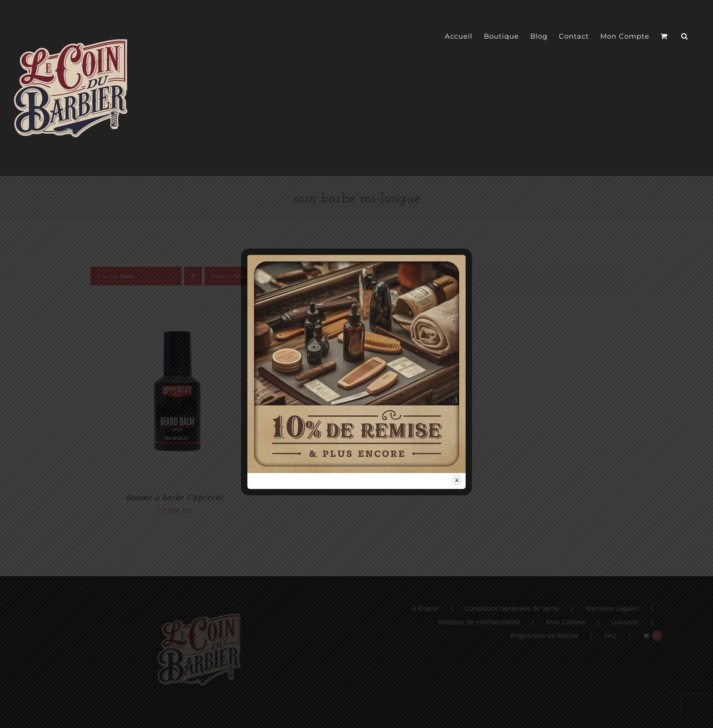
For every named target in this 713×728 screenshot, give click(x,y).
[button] (685, 36)
